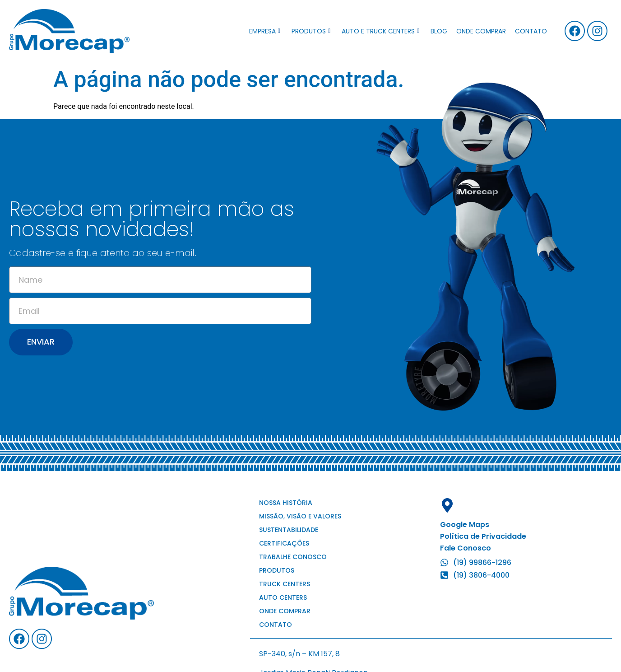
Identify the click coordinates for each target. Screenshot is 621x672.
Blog (439, 31)
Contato (531, 31)
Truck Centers (285, 584)
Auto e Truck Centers (380, 31)
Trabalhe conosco (293, 557)
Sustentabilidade (289, 530)
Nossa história (286, 503)
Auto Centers (283, 597)
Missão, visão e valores (300, 516)
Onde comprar (481, 31)
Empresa (265, 31)
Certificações (284, 543)
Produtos (311, 31)
